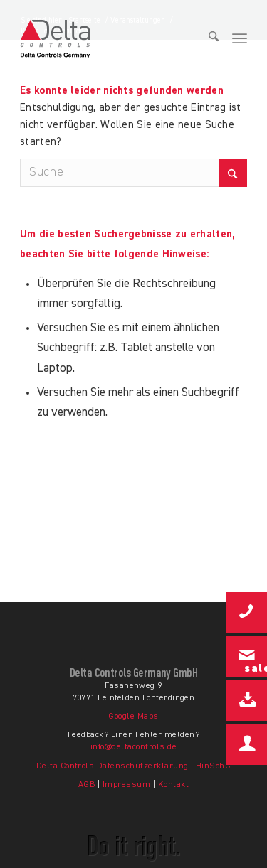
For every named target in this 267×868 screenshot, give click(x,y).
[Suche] (208, 39)
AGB (87, 785)
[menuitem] (208, 39)
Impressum (126, 785)
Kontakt (173, 785)
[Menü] (240, 39)
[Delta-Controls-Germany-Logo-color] (91, 39)
